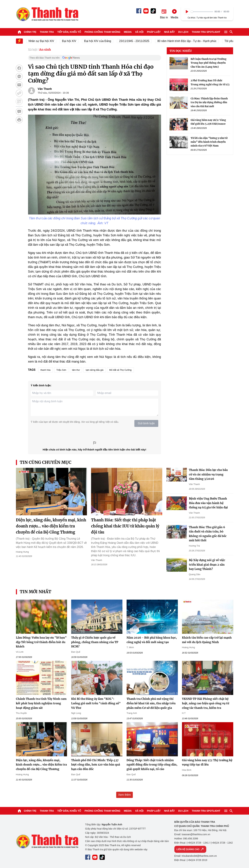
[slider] (202, 12)
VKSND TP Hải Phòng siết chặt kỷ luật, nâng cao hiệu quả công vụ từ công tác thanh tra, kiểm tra (206, 703)
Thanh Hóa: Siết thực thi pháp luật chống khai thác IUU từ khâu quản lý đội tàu (125, 526)
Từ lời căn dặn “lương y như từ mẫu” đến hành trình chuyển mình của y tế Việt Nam (209, 142)
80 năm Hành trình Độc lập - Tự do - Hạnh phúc (190, 41)
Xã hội (139, 32)
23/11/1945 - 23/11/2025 (137, 41)
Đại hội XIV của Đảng (101, 41)
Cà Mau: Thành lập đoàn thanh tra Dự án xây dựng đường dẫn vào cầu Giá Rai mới (209, 102)
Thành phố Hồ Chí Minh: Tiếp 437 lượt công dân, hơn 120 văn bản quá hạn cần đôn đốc (96, 765)
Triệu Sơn (61, 370)
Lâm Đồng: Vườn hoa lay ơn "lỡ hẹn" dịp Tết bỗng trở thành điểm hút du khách (41, 642)
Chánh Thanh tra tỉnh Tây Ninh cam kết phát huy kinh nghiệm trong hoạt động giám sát (41, 703)
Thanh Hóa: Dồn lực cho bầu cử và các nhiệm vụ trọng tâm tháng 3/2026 (208, 474)
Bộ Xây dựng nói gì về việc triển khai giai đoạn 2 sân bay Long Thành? (207, 564)
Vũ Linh (20, 652)
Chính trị (30, 32)
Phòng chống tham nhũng (102, 32)
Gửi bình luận (146, 423)
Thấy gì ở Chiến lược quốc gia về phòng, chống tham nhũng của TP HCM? (95, 642)
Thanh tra (47, 32)
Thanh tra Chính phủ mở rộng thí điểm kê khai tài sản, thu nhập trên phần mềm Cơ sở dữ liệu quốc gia (151, 703)
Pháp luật (154, 32)
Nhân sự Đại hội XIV (44, 41)
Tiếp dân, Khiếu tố (69, 32)
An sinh (45, 50)
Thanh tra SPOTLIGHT (206, 32)
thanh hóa (46, 370)
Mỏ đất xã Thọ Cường (120, 370)
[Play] (187, 12)
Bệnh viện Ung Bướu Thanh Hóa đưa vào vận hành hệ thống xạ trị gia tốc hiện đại (208, 503)
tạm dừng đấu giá (95, 370)
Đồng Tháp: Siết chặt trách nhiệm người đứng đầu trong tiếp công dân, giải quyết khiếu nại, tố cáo (152, 765)
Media (128, 32)
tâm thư (76, 370)
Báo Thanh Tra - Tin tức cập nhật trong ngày (47, 14)
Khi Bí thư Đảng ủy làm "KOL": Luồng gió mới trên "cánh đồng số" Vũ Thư (96, 703)
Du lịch (183, 32)
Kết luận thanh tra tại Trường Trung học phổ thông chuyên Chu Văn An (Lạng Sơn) (209, 63)
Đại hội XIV (72, 41)
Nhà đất (169, 32)
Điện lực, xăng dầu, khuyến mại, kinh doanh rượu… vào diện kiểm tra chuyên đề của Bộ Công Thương (51, 526)
